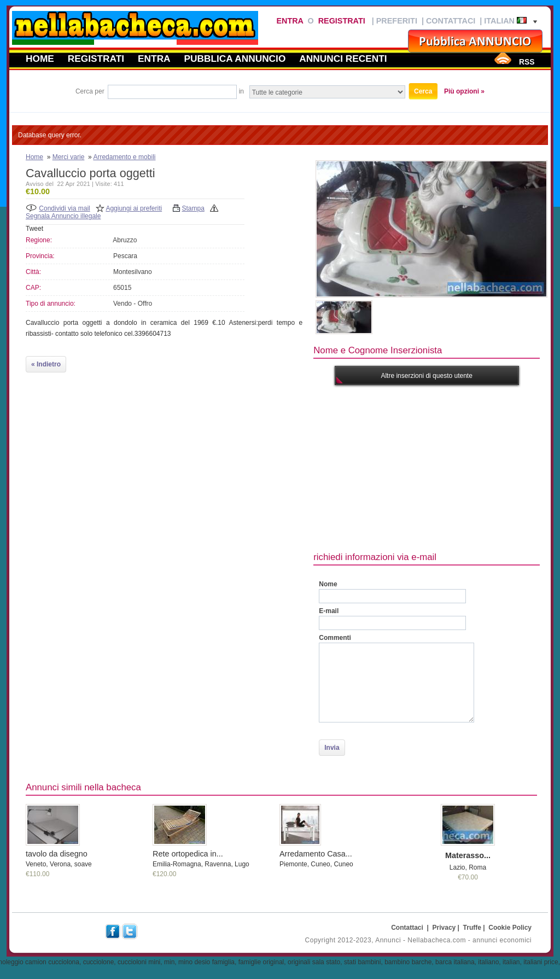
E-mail (329, 611)
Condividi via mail (64, 208)
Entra (290, 21)
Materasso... (468, 855)
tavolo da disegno (57, 854)
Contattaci (451, 21)
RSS (527, 62)
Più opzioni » (464, 91)
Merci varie (69, 157)
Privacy (444, 928)
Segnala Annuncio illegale (63, 216)
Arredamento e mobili (124, 157)
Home (40, 59)
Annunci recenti (343, 59)
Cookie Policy (510, 928)
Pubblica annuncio (235, 59)
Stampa (193, 208)
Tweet (34, 229)
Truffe (472, 928)
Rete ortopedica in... (188, 854)
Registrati (342, 21)
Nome (328, 584)
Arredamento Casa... (316, 854)
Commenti (335, 638)
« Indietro (46, 364)
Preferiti (397, 21)
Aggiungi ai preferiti (134, 208)
